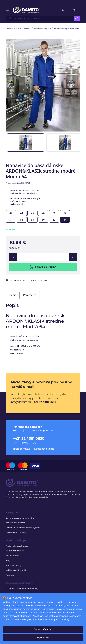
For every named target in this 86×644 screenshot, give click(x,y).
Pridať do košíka (43, 267)
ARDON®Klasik (23, 28)
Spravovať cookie (43, 629)
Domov (9, 28)
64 (65, 220)
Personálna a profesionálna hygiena (23, 528)
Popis (13, 295)
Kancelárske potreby (16, 523)
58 (32, 220)
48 (43, 213)
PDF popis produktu (39, 280)
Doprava (10, 575)
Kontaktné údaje (44, 449)
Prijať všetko (43, 638)
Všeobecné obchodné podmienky (22, 588)
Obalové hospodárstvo (17, 532)
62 (54, 220)
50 (54, 213)
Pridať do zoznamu (16, 280)
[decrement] (13, 257)
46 (32, 213)
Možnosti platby (13, 565)
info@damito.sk (21, 402)
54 (11, 220)
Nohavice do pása (42, 28)
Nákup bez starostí (15, 551)
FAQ (8, 560)
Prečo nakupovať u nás (17, 546)
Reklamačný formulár (16, 570)
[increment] (73, 257)
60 (43, 220)
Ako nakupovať (13, 556)
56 (22, 220)
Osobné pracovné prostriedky (20, 518)
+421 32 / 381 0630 (44, 402)
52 (65, 213)
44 (22, 213)
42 (11, 213)
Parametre (30, 295)
